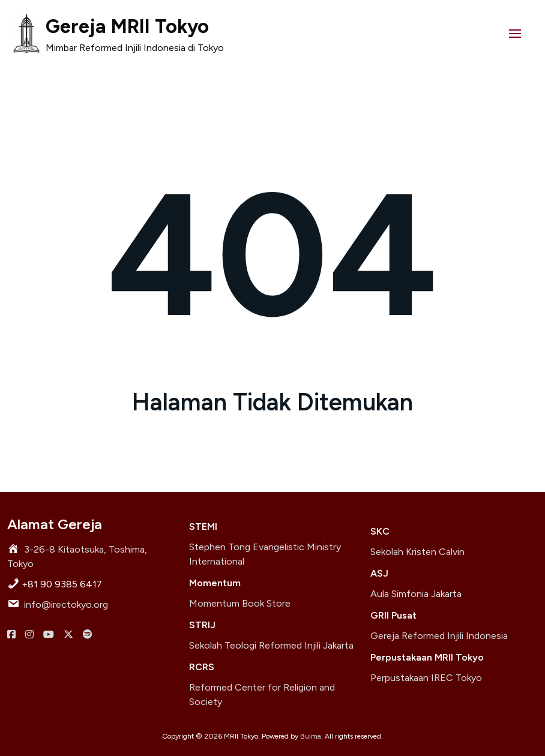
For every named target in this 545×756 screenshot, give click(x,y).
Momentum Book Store (240, 603)
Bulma (311, 736)
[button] (515, 34)
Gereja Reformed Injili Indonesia (439, 636)
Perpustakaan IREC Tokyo (426, 678)
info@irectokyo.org (66, 604)
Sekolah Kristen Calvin (417, 552)
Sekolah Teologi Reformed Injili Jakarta (271, 645)
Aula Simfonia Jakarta (416, 594)
